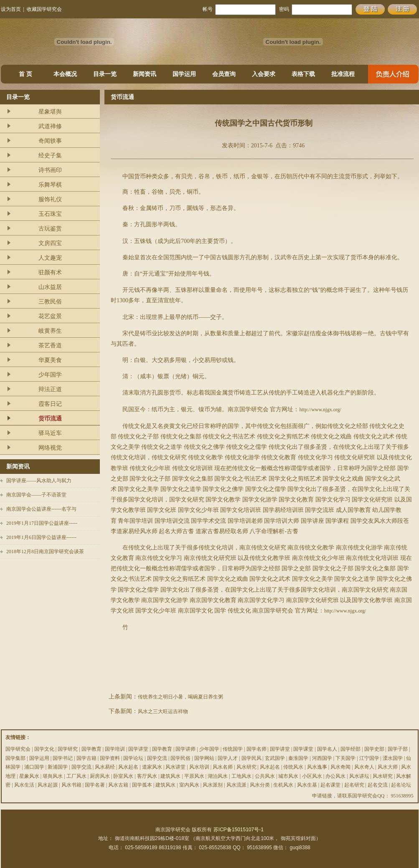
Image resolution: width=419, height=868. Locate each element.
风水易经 (105, 767)
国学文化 (44, 749)
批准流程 (343, 74)
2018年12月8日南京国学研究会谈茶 (45, 552)
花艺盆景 (50, 316)
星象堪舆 (50, 112)
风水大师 (388, 767)
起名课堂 (330, 785)
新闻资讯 (145, 74)
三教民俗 (50, 302)
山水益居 (50, 287)
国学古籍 (86, 758)
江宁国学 (369, 758)
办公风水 (335, 776)
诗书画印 (50, 170)
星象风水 (29, 776)
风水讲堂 (175, 767)
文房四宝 (50, 243)
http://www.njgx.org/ (320, 410)
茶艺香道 (50, 345)
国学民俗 (180, 758)
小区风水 (312, 776)
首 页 (25, 74)
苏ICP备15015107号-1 (239, 830)
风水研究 (246, 767)
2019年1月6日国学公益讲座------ (41, 537)
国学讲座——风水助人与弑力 (39, 481)
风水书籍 (71, 785)
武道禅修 (50, 126)
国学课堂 (303, 749)
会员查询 (224, 74)
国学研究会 (18, 749)
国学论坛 (133, 758)
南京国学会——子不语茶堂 (36, 495)
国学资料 (110, 758)
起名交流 (378, 785)
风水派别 (213, 785)
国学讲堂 (138, 749)
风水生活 (24, 785)
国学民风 (251, 758)
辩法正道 (50, 389)
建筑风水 (170, 776)
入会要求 (264, 74)
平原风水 (194, 776)
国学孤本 (142, 785)
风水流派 (236, 785)
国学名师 (256, 749)
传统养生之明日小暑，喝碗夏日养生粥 (180, 697)
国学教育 (91, 749)
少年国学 (50, 375)
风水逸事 (317, 767)
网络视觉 (50, 448)
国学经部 (350, 749)
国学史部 (374, 749)
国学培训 (115, 749)
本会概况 (65, 74)
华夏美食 (50, 360)
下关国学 (345, 758)
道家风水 (152, 767)
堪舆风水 (53, 776)
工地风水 (241, 776)
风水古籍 (118, 785)
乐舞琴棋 (50, 185)
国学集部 (15, 758)
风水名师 (223, 767)
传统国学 (233, 749)
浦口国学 (34, 767)
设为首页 (11, 9)
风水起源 (48, 785)
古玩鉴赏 (50, 229)
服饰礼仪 (50, 199)
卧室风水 (123, 776)
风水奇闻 (340, 767)
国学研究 (68, 749)
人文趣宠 (50, 258)
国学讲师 (185, 749)
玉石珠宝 (50, 214)
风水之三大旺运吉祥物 (163, 711)
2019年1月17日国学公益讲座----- (42, 523)
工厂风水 (76, 776)
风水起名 (128, 767)
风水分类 (260, 785)
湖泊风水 (218, 776)
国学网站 (204, 758)
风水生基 (307, 785)
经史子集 (50, 156)
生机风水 (283, 785)
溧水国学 (393, 758)
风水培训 (199, 767)
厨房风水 (100, 776)
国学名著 (95, 785)
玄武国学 (275, 758)
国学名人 (327, 749)
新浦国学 (58, 767)
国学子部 (398, 749)
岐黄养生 (50, 331)
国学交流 (157, 758)
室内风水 (189, 785)
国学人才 (228, 758)
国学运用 (184, 74)
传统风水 (293, 767)
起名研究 (354, 785)
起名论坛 (401, 785)
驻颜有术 (50, 272)
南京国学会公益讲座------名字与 (41, 509)
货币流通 (50, 419)
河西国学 (322, 758)
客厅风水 (147, 776)
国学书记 (63, 758)
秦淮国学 (298, 758)
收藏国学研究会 (44, 9)
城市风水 (288, 776)
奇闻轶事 (50, 141)
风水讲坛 (359, 776)
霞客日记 (50, 404)
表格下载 (303, 74)
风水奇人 (364, 767)
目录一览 (105, 74)
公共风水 (265, 776)
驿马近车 (50, 433)
